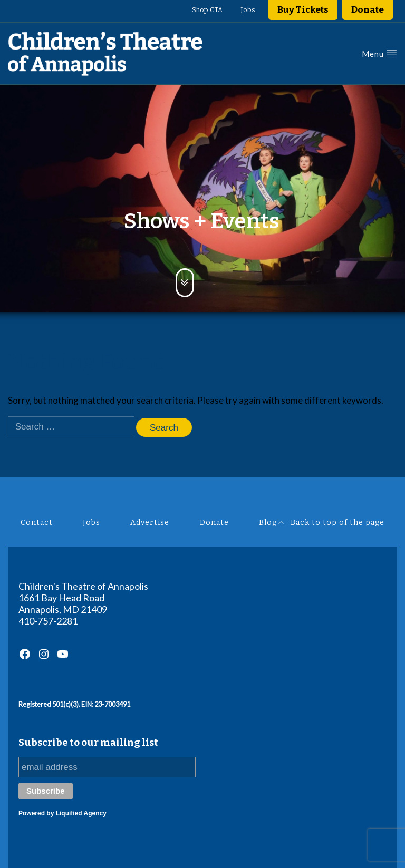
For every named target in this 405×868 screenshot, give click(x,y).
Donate (368, 10)
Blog (268, 523)
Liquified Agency (81, 813)
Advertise (150, 523)
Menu (379, 53)
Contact (37, 523)
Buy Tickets (303, 10)
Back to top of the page (332, 523)
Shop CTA (207, 10)
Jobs (248, 10)
